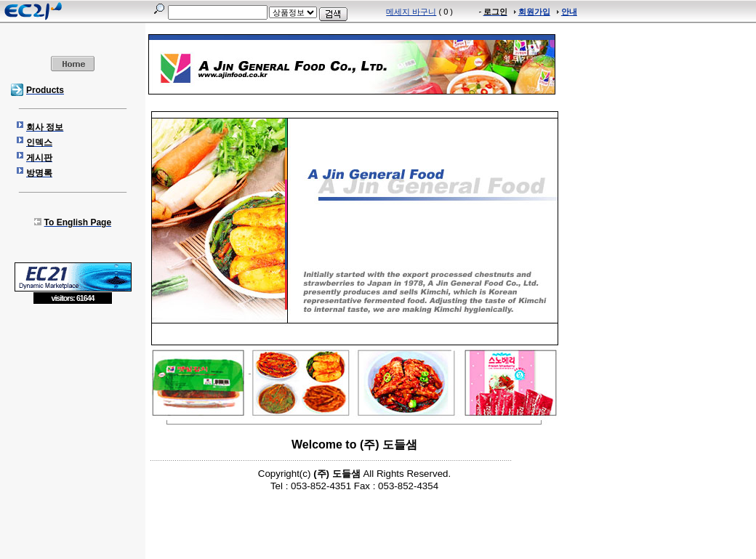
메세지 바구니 (411, 12)
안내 (569, 12)
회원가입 (534, 12)
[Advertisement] (73, 410)
